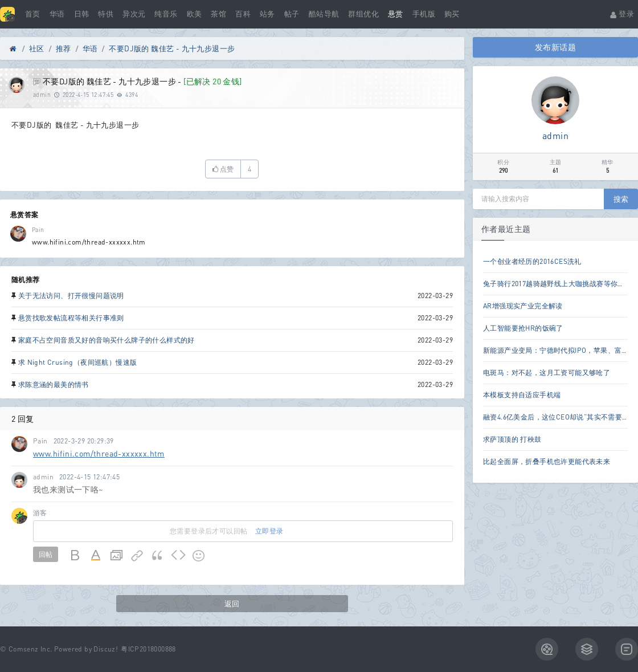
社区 (37, 48)
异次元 (134, 14)
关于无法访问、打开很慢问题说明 (71, 296)
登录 (622, 14)
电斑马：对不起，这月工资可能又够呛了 (547, 372)
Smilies (199, 556)
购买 (452, 14)
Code (178, 556)
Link (137, 556)
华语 (57, 14)
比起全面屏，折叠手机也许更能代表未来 (547, 461)
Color (96, 556)
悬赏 (396, 14)
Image (117, 556)
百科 (243, 14)
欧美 (195, 14)
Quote (158, 556)
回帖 (46, 554)
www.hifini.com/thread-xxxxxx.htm (99, 453)
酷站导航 (324, 14)
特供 (106, 14)
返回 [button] (232, 604)
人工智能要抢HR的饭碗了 (523, 328)
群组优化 (363, 14)
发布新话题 (555, 47)
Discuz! (106, 649)
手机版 (424, 14)
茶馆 (218, 14)
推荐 (64, 48)
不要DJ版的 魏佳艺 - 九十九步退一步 (172, 48)
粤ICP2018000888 (148, 649)
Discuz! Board (13, 51)
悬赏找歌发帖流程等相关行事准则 (71, 318)
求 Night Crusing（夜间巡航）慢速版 (78, 362)
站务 (267, 14)
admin (42, 95)
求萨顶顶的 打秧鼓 (512, 439)
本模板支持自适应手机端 (522, 395)
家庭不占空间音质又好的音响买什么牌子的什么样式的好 (107, 340)
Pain (38, 230)
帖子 (292, 14)
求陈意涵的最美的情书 (54, 384)
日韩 (82, 14)
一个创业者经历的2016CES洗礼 (532, 261)
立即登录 (269, 531)
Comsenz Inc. (30, 649)
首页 (33, 14)
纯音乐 (166, 14)
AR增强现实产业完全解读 (523, 306)
